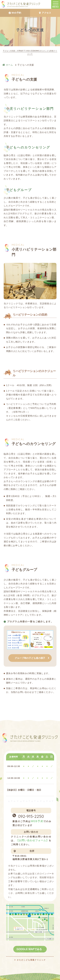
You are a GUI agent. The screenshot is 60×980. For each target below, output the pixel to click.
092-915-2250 (31, 816)
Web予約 (15, 13)
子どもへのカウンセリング (28, 147)
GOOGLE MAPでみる (29, 949)
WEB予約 (37, 821)
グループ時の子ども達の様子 (30, 658)
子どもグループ (19, 190)
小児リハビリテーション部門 (30, 109)
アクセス (45, 13)
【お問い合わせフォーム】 (32, 840)
